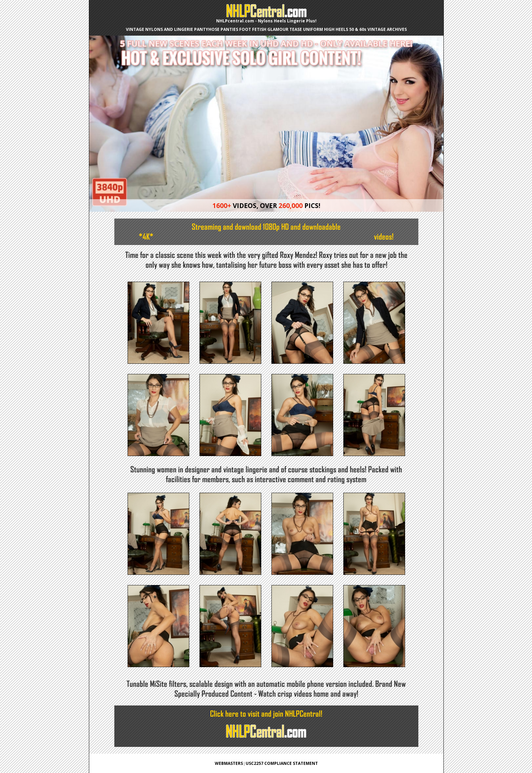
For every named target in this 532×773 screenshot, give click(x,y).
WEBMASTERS (229, 763)
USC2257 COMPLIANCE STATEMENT (282, 763)
